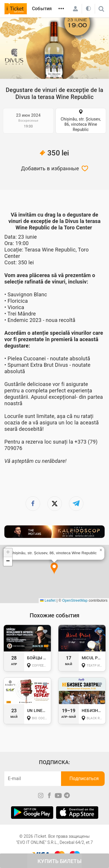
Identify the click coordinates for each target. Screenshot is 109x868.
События (42, 9)
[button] (54, 569)
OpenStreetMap (75, 600)
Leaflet (48, 600)
